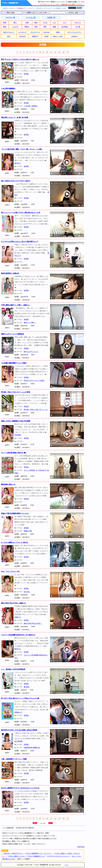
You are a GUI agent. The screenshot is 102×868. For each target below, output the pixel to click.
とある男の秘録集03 (8, 88)
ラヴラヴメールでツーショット (58, 856)
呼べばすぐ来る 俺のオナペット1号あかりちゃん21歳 (20, 698)
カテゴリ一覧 (10, 17)
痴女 (36, 22)
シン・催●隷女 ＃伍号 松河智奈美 (13, 669)
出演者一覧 (51, 17)
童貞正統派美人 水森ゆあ (10, 273)
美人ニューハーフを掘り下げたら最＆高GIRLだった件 (21, 213)
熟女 (5, 22)
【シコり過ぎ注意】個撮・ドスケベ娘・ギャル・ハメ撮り (22, 149)
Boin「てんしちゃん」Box (10, 571)
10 (47, 52)
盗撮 (54, 27)
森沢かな (18, 163)
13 (59, 52)
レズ (54, 22)
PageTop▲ (81, 847)
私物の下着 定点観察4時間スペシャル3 (15, 513)
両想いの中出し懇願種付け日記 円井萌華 (16, 421)
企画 (27, 22)
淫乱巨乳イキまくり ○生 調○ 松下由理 (15, 117)
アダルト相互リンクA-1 (16, 856)
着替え (27, 27)
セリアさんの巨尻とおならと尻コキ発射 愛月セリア (20, 242)
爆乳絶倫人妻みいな (8, 484)
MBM (58, 32)
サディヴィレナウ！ (75, 32)
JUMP (46, 36)
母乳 (36, 27)
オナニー (78, 22)
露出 (5, 27)
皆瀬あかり (18, 712)
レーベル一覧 (31, 17)
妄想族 (26, 74)
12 (55, 52)
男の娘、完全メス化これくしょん (36, 410)
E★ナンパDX (58, 36)
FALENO (22, 36)
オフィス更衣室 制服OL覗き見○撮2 (14, 453)
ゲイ (65, 22)
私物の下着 (28, 531)
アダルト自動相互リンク (36, 856)
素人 (15, 22)
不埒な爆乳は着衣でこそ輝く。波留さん (15, 305)
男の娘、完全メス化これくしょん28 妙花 (16, 392)
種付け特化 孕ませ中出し (33, 623)
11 (51, 52)
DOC (9, 36)
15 (67, 52)
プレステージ (35, 32)
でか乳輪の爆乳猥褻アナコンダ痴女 (14, 363)
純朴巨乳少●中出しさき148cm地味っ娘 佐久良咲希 (19, 730)
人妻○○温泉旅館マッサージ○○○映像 (14, 759)
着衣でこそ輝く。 (30, 323)
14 (63, 52)
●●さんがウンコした (31, 352)
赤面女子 (35, 36)
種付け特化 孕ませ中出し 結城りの (13, 603)
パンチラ (15, 27)
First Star (46, 32)
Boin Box (27, 592)
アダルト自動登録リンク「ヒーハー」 (39, 853)
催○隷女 (27, 687)
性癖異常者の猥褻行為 (32, 748)
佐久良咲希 (18, 741)
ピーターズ (22, 32)
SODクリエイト (9, 32)
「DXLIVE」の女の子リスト (13, 853)
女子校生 (65, 27)
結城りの (18, 617)
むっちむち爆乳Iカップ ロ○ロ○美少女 (15, 542)
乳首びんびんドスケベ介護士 (34, 381)
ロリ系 (78, 27)
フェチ (45, 22)
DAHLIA (75, 36)
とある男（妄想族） (31, 106)
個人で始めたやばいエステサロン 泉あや (16, 181)
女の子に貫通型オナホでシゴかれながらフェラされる (20, 788)
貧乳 (45, 27)
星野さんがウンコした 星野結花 (12, 334)
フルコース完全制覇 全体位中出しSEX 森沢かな (18, 635)
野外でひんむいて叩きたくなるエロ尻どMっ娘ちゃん (20, 59)
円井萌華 (18, 435)
